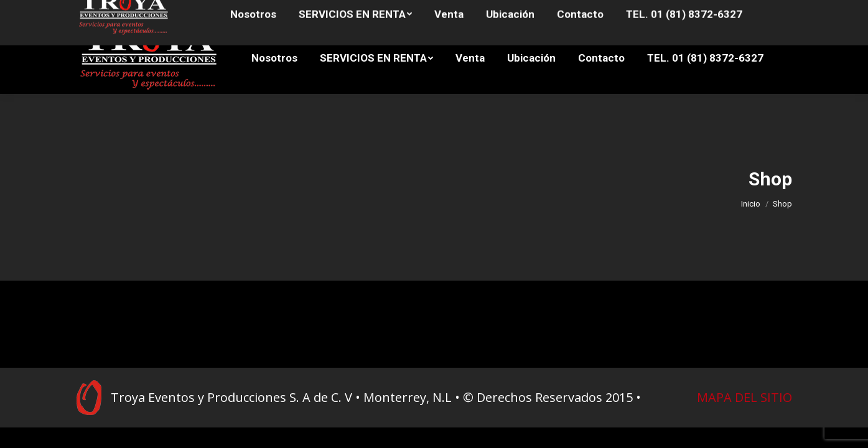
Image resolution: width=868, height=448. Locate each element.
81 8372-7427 (212, 12)
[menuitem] (274, 58)
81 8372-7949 (101, 12)
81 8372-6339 (155, 12)
